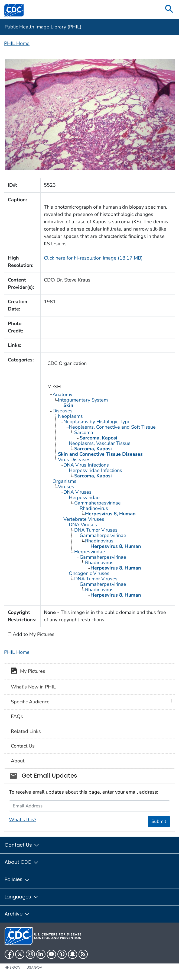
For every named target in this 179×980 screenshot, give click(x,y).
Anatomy (62, 394)
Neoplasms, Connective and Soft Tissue (112, 427)
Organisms (64, 481)
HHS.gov (13, 967)
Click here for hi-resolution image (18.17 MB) (93, 258)
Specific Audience (30, 702)
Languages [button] (22, 897)
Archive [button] (17, 914)
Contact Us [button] (22, 845)
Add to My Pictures (33, 634)
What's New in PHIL (33, 687)
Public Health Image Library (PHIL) (43, 27)
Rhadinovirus (94, 508)
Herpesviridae (84, 497)
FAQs (17, 716)
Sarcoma (84, 432)
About (18, 761)
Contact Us (23, 746)
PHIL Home (17, 43)
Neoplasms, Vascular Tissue (100, 443)
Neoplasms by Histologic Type (97, 422)
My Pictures (28, 672)
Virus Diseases (74, 460)
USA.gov (34, 967)
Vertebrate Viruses (84, 519)
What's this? (23, 820)
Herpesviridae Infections (95, 470)
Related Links (26, 731)
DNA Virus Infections (86, 465)
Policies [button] (17, 879)
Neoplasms (70, 416)
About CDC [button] (22, 862)
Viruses (66, 487)
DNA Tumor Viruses (96, 530)
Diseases (63, 411)
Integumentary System (83, 400)
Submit (159, 821)
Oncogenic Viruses (89, 573)
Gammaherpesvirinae (97, 503)
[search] (169, 9)
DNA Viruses (77, 492)
